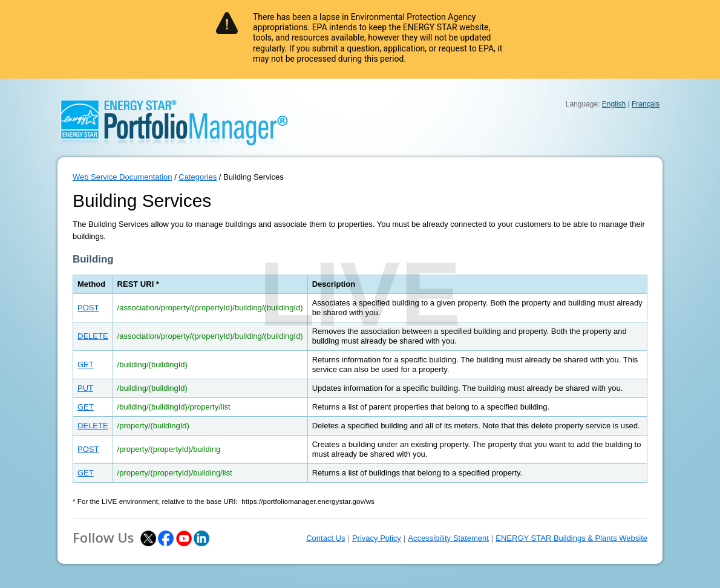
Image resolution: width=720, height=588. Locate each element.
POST (88, 308)
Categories (198, 177)
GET (86, 364)
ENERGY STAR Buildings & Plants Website (571, 538)
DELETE (93, 336)
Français (646, 104)
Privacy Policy (377, 538)
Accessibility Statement (448, 538)
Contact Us (326, 538)
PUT (85, 388)
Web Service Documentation (123, 177)
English (614, 104)
